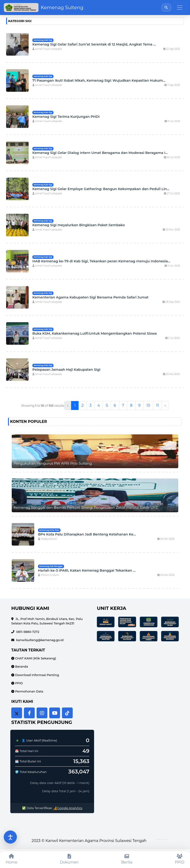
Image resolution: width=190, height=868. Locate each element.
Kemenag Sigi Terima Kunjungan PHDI (66, 117)
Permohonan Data (29, 691)
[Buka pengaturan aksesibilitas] (10, 837)
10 (148, 405)
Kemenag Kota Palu (49, 530)
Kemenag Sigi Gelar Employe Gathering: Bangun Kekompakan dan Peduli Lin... (101, 189)
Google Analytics (68, 808)
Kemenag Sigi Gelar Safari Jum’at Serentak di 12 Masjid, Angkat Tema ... (94, 44)
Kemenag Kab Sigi (43, 40)
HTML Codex (162, 839)
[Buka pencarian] (166, 7)
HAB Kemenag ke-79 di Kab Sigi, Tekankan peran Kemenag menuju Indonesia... (101, 261)
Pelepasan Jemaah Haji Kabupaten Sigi (66, 370)
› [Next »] (165, 405)
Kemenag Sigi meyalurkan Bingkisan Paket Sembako (79, 225)
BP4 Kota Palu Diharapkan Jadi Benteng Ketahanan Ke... (87, 534)
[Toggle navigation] (180, 8)
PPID (19, 683)
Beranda (21, 667)
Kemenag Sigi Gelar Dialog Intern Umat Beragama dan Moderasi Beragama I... (100, 153)
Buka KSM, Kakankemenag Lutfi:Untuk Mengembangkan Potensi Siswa (95, 333)
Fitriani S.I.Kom (49, 575)
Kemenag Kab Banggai (51, 566)
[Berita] (127, 859)
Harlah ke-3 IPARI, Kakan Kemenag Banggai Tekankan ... (87, 570)
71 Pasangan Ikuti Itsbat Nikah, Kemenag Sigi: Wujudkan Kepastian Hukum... (99, 80)
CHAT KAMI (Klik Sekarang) (35, 658)
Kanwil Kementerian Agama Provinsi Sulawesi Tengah (96, 841)
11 (157, 405)
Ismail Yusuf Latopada (47, 49)
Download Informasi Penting (37, 675)
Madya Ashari (48, 539)
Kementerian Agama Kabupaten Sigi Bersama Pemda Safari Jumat (90, 297)
